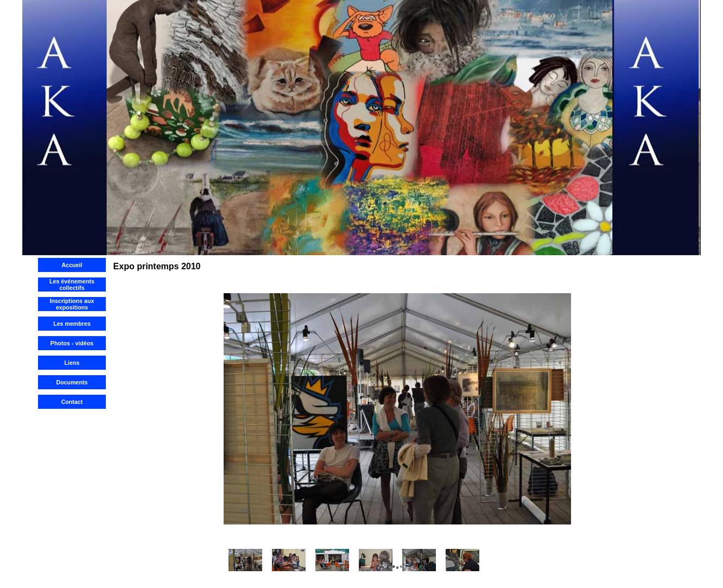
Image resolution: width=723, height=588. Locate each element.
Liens (72, 363)
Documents (72, 382)
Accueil (72, 265)
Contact (72, 402)
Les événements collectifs (72, 284)
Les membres (72, 324)
